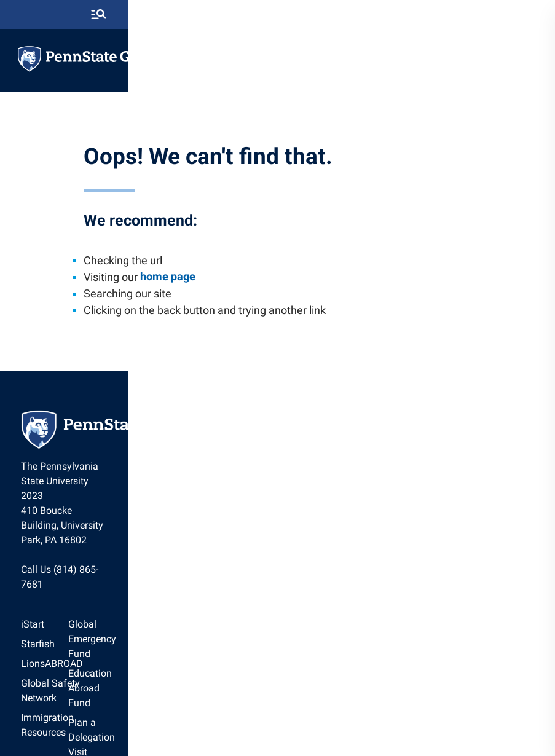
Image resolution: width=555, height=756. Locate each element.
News (295, 658)
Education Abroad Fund (334, 599)
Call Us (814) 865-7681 (88, 537)
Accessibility (383, 716)
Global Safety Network (87, 638)
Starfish (55, 599)
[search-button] (518, 15)
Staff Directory (314, 638)
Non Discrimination (317, 716)
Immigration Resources (88, 658)
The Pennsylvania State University (138, 716)
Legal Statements (445, 716)
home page (173, 294)
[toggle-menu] (521, 60)
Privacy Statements (240, 716)
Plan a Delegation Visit (332, 619)
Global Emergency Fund (334, 579)
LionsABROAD (69, 619)
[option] (88, 580)
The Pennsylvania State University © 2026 (278, 739)
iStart (50, 579)
